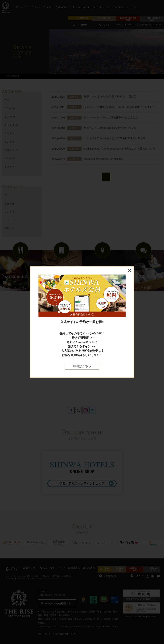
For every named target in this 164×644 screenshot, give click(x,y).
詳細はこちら (82, 366)
